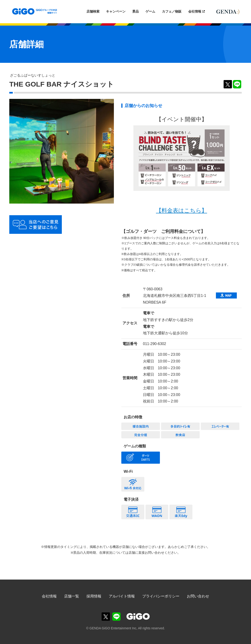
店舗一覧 (72, 596)
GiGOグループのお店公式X (106, 617)
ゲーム (150, 11)
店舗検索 (93, 11)
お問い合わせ (198, 596)
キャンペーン (116, 11)
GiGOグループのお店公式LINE (116, 617)
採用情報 (94, 596)
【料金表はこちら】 (182, 210)
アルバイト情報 (122, 596)
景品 (135, 11)
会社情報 (195, 11)
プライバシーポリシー (161, 596)
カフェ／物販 (172, 11)
